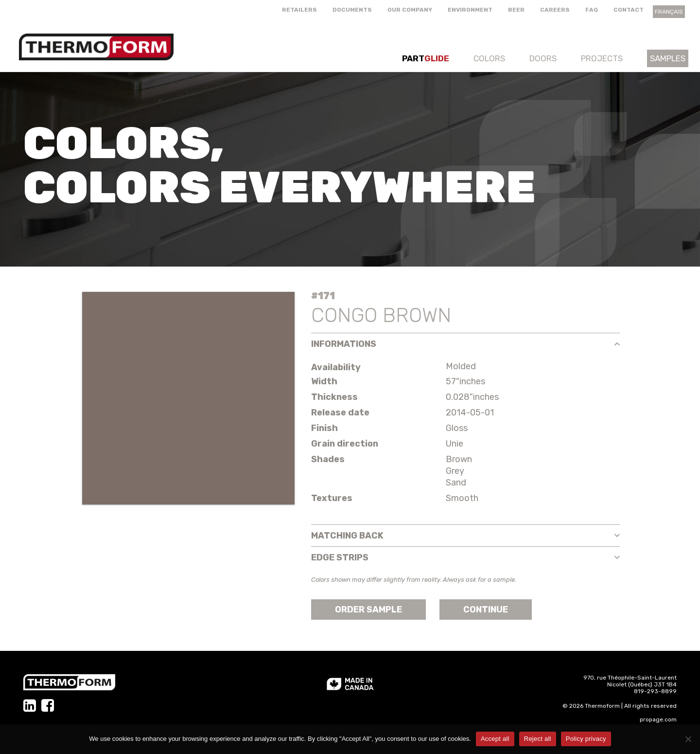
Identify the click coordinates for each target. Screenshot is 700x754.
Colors (489, 58)
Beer (516, 10)
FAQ (592, 10)
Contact (629, 10)
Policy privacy (586, 739)
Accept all (495, 739)
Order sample (368, 610)
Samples (668, 58)
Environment (470, 10)
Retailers (299, 10)
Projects (602, 58)
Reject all (538, 739)
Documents (352, 10)
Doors (543, 58)
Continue (486, 610)
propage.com (658, 719)
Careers (555, 10)
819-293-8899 (655, 691)
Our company (410, 10)
